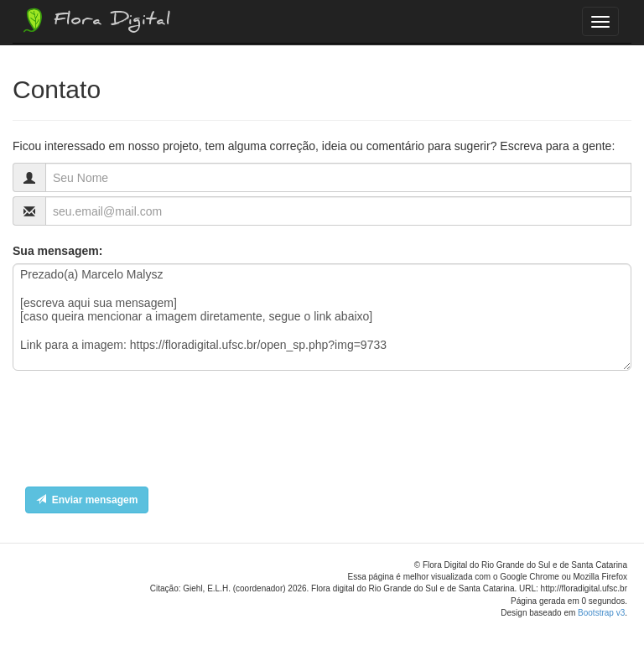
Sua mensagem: (57, 251)
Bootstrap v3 (601, 613)
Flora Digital (95, 20)
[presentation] (140, 433)
